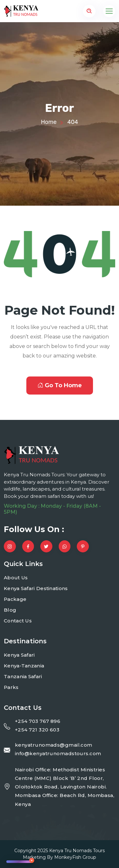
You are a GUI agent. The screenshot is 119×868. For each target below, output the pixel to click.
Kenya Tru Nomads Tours (77, 851)
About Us (16, 578)
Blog (10, 610)
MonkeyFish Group (75, 857)
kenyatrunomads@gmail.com (54, 745)
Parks (11, 687)
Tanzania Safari (23, 676)
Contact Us (18, 621)
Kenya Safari (19, 655)
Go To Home (60, 385)
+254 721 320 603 (37, 730)
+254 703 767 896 (38, 721)
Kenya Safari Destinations (36, 588)
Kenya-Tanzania (24, 666)
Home (49, 122)
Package (15, 599)
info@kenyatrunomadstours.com (58, 753)
